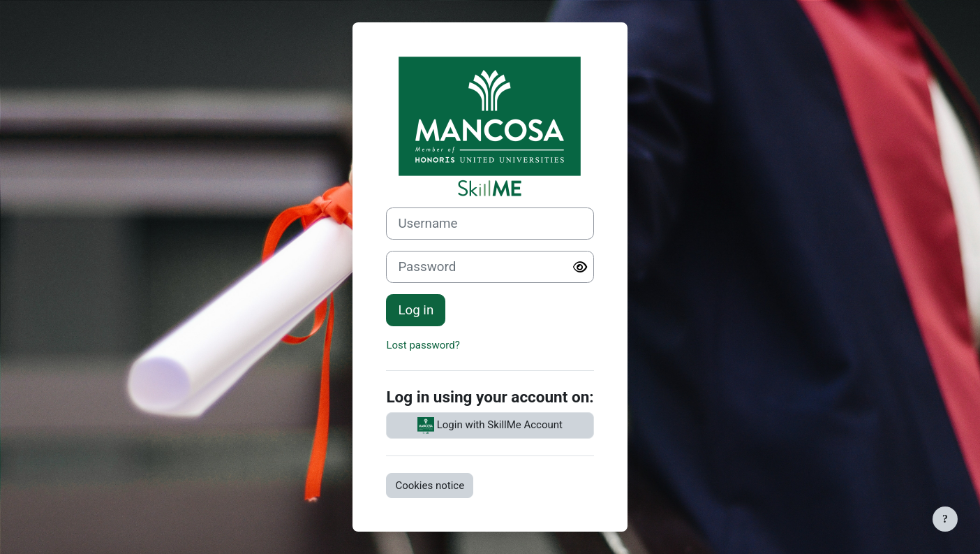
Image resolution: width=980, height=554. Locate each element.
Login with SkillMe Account (490, 425)
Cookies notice (430, 486)
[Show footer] (945, 519)
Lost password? (423, 345)
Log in (416, 310)
